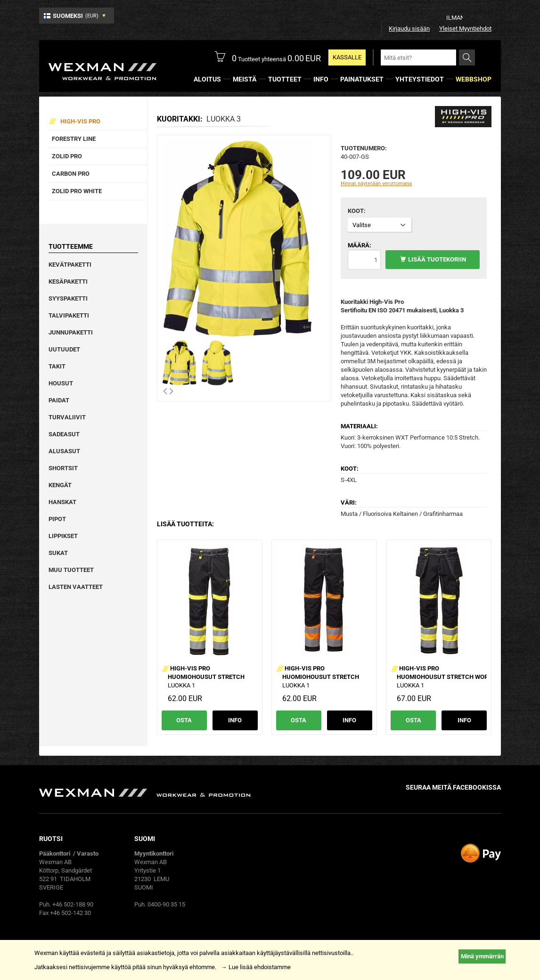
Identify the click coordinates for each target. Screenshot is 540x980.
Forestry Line (74, 139)
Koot (356, 211)
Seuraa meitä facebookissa (453, 787)
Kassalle (347, 57)
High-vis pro (80, 121)
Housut (61, 383)
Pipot (57, 519)
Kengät (60, 485)
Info (235, 720)
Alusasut (64, 451)
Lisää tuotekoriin (437, 259)
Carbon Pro (71, 174)
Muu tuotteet (71, 570)
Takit (57, 366)
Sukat (58, 553)
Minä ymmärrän (482, 956)
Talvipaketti (69, 315)
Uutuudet (64, 349)
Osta (184, 720)
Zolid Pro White (77, 191)
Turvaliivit (67, 417)
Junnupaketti (71, 332)
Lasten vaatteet (76, 587)
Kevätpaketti (70, 265)
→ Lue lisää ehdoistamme (256, 967)
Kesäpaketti (68, 282)
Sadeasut (64, 434)
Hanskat (62, 502)
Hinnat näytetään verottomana (376, 184)
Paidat (59, 400)
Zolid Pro (67, 156)
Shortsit (63, 468)
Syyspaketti (68, 298)
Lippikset (63, 536)
